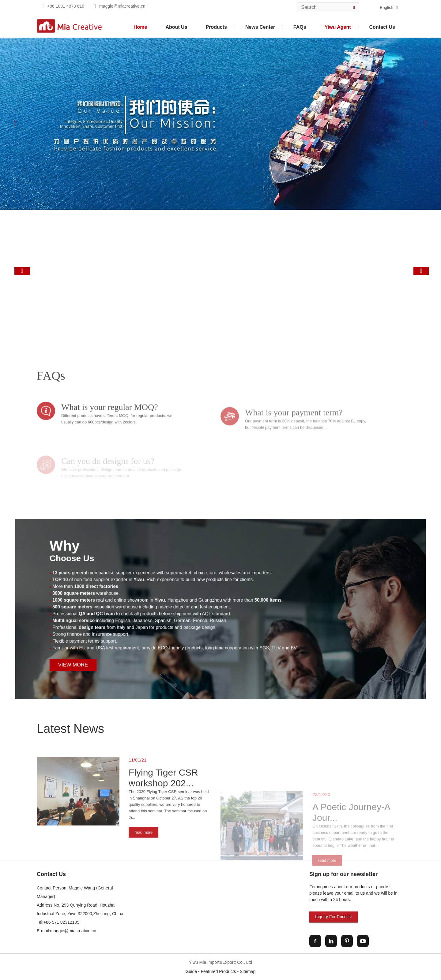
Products (216, 27)
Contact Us (382, 27)
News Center (260, 27)
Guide (191, 971)
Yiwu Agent (338, 27)
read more (143, 902)
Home (140, 27)
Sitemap (248, 971)
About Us (176, 27)
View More (140, 640)
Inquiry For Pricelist (334, 917)
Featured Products (218, 971)
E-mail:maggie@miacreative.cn (66, 931)
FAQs (300, 27)
